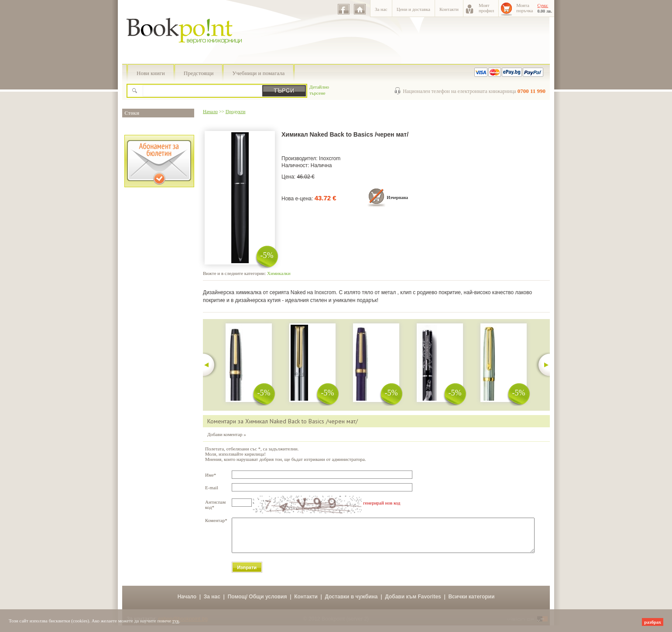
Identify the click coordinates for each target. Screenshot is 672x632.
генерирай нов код (382, 503)
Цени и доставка (413, 9)
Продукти (236, 111)
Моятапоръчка (525, 8)
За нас (381, 9)
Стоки (132, 113)
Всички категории (471, 603)
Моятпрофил (486, 8)
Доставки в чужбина (351, 603)
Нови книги (151, 73)
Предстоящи (199, 73)
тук (176, 621)
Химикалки (279, 273)
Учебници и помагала (258, 73)
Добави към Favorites (413, 603)
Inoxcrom (330, 158)
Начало (210, 111)
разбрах (653, 622)
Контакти (449, 9)
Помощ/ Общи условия (257, 603)
